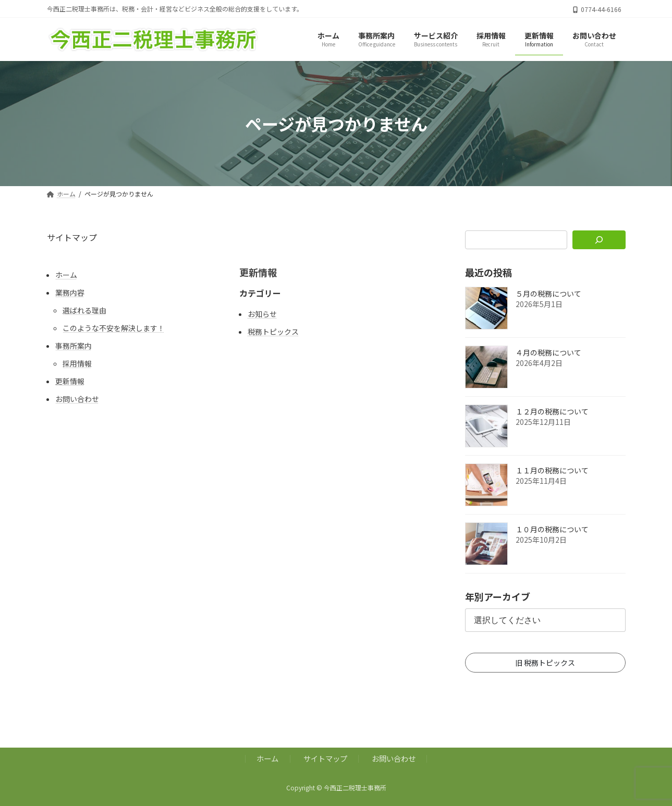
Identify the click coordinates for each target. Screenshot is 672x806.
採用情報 (77, 363)
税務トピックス (273, 332)
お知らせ (262, 314)
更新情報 (70, 381)
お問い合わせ (77, 399)
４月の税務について (548, 353)
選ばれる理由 (84, 310)
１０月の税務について (552, 530)
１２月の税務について (552, 412)
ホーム (66, 275)
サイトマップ (325, 758)
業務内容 (70, 292)
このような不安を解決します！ (114, 328)
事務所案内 (74, 346)
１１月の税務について (552, 471)
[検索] (599, 240)
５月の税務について (548, 294)
